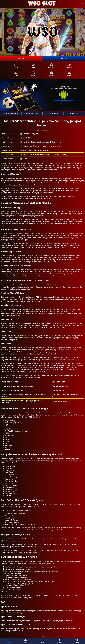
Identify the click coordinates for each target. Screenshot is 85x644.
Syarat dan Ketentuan (11, 114)
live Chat (76, 641)
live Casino (51, 66)
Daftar (21, 58)
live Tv (70, 74)
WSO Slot (77, 181)
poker (33, 74)
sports (70, 66)
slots (33, 66)
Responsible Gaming (32, 114)
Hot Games (15, 66)
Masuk (64, 58)
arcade (15, 74)
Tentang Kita (74, 114)
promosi (60, 641)
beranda (8, 641)
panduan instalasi (64, 103)
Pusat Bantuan (53, 114)
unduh (63, 101)
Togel (52, 74)
